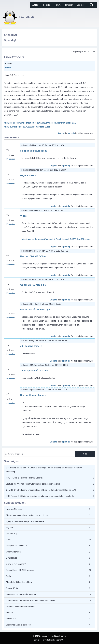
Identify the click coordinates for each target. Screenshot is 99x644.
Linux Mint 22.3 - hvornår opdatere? (22, 594)
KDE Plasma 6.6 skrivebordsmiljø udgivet (24, 478)
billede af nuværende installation (20, 607)
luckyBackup (12, 534)
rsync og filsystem (14, 509)
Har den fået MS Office (33, 256)
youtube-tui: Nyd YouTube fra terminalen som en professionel (33, 484)
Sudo (8, 576)
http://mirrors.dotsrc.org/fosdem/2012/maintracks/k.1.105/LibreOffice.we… (56, 239)
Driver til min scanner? (16, 564)
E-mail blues (12, 558)
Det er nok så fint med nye (35, 309)
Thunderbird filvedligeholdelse (19, 582)
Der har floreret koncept (34, 395)
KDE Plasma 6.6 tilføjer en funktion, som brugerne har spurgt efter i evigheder (40, 496)
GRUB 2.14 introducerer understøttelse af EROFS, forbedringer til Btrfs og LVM (41, 490)
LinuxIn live (11, 619)
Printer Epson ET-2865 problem (20, 570)
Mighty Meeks (28, 175)
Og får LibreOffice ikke (33, 285)
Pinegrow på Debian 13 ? (17, 546)
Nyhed (8, 68)
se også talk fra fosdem (33, 151)
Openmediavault (13, 552)
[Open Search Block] (91, 5)
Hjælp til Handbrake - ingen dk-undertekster (25, 521)
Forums (9, 64)
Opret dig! (10, 40)
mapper (9, 613)
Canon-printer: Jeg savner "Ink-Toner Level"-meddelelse (31, 600)
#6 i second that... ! (31, 346)
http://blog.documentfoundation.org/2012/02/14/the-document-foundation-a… (40, 123)
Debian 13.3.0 (12, 588)
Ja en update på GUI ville (34, 371)
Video (23, 216)
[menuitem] (35, 5)
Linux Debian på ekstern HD (18, 625)
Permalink (11, 159)
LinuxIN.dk (27, 17)
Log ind (61, 133)
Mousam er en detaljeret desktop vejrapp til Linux (28, 515)
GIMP (9, 540)
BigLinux (10, 527)
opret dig (71, 133)
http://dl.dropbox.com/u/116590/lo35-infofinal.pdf (27, 127)
